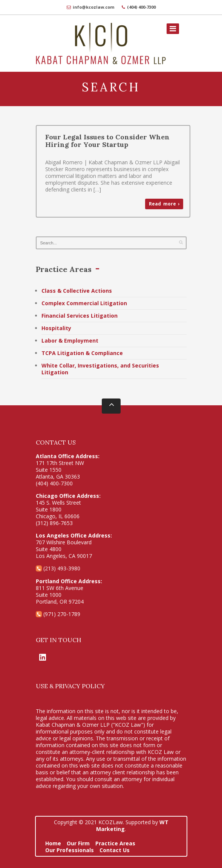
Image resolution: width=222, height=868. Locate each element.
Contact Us (115, 850)
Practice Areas (115, 843)
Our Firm (78, 843)
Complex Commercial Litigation (84, 303)
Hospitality (56, 328)
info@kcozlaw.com (93, 7)
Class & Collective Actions (77, 291)
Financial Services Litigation (80, 316)
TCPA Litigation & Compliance (82, 353)
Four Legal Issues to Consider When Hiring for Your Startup (107, 141)
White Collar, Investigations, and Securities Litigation (100, 369)
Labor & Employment (70, 341)
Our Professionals (70, 850)
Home (53, 843)
